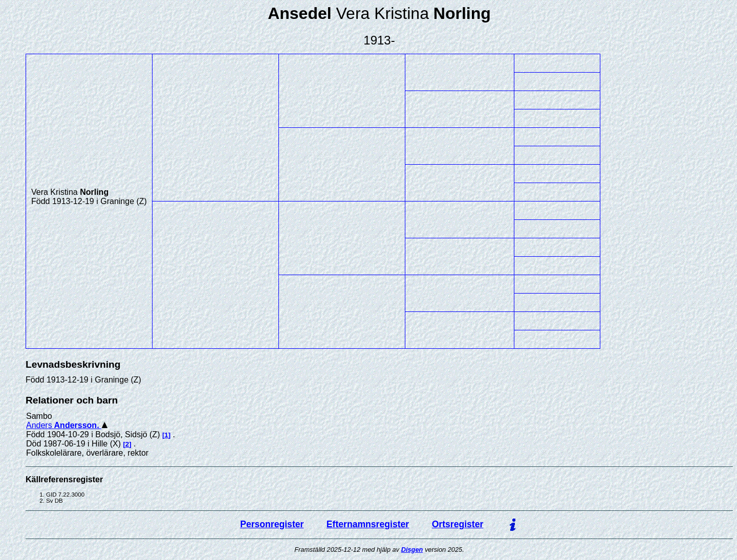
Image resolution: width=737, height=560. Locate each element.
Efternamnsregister (368, 524)
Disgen (412, 550)
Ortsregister (458, 524)
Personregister (272, 524)
